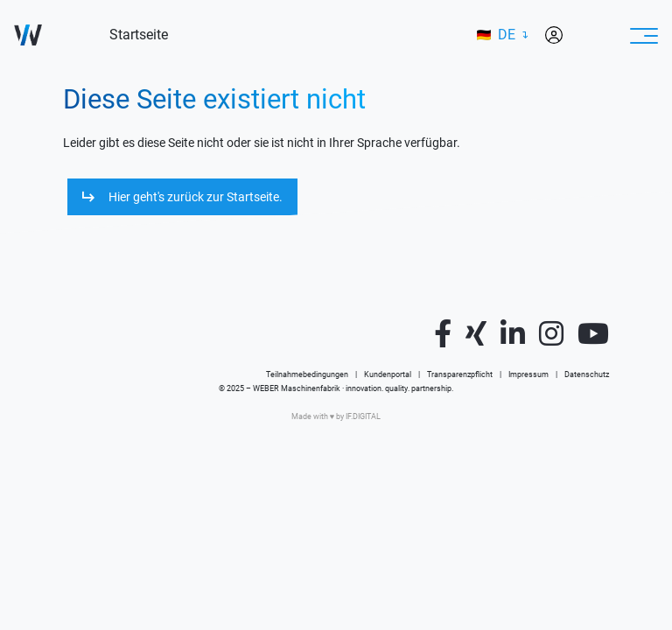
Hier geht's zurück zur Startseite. (196, 197)
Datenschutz (587, 374)
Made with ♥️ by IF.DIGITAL (336, 416)
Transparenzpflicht (460, 374)
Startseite (139, 35)
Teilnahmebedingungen (307, 374)
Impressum (528, 374)
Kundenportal (388, 374)
